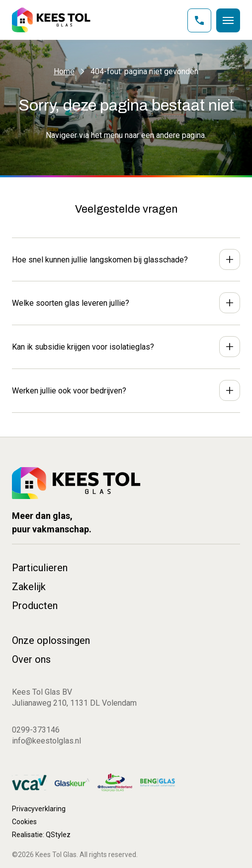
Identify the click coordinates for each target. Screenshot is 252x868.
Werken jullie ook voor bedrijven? (69, 391)
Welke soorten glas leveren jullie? (71, 303)
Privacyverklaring (39, 809)
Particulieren (40, 568)
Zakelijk (29, 587)
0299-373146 (36, 730)
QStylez (58, 835)
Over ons (31, 659)
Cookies (24, 822)
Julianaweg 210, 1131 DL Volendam (74, 703)
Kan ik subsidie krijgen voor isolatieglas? (83, 347)
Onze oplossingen (51, 640)
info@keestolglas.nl (46, 741)
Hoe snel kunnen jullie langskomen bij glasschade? (100, 260)
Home (64, 71)
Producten (35, 606)
